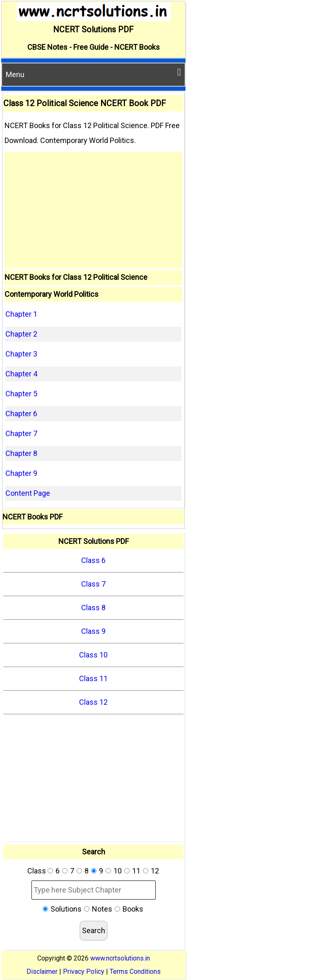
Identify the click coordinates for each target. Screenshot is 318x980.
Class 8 (93, 608)
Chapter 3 (21, 354)
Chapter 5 (21, 394)
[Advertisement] (94, 210)
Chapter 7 (21, 433)
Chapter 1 (21, 314)
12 (155, 871)
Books (133, 909)
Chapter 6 (21, 414)
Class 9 (93, 631)
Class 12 (93, 702)
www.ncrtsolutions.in (120, 958)
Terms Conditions (135, 972)
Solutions (66, 909)
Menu (93, 73)
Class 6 (93, 560)
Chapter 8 (21, 453)
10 (118, 871)
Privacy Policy (84, 972)
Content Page (28, 493)
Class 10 (93, 655)
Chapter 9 (21, 473)
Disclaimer (42, 972)
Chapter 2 (21, 334)
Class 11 (93, 678)
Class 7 (93, 584)
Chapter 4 (21, 374)
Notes (102, 909)
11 (136, 871)
